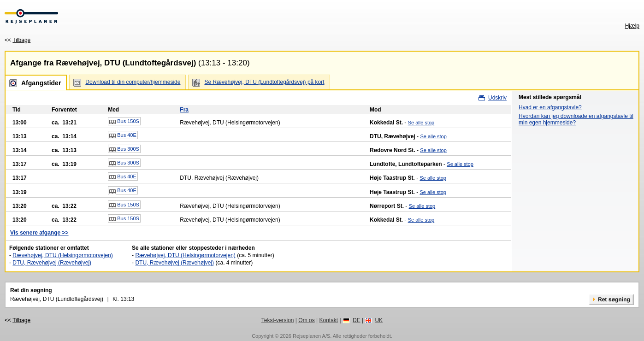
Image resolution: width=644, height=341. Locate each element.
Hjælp (632, 26)
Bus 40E (123, 135)
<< (18, 40)
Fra (184, 110)
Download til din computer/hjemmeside (133, 82)
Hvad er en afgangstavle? (550, 107)
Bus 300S (124, 149)
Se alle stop (421, 123)
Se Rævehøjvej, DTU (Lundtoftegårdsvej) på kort (264, 82)
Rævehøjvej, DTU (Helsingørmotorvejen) (62, 255)
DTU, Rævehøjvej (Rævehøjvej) (52, 263)
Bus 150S (124, 122)
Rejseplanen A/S (311, 336)
